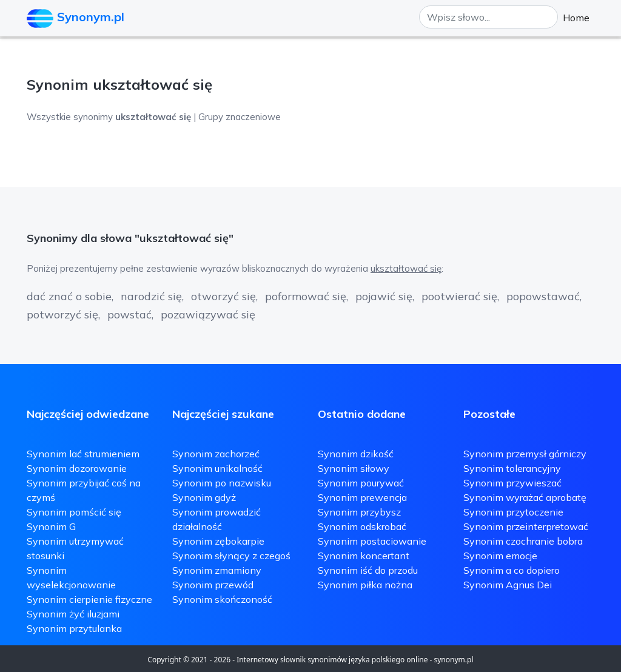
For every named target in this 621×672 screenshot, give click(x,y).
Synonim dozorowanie (77, 468)
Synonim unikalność (217, 468)
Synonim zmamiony (217, 570)
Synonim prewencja (362, 497)
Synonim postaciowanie (372, 541)
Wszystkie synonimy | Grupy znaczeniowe (154, 117)
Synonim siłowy (354, 468)
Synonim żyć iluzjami (73, 614)
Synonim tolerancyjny (512, 468)
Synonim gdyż (204, 497)
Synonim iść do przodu (368, 570)
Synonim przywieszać (512, 483)
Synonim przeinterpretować (526, 526)
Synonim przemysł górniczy (525, 454)
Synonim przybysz (359, 512)
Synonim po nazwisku (222, 483)
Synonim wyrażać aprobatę (525, 497)
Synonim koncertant (364, 556)
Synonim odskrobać (362, 526)
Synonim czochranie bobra (523, 541)
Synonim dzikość (356, 454)
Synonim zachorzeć (216, 454)
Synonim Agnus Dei (508, 585)
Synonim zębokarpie (218, 541)
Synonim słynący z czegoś (231, 556)
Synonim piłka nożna (365, 585)
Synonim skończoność (222, 599)
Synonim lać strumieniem (83, 454)
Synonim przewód (213, 585)
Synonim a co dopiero (512, 570)
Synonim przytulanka (74, 628)
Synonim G (51, 526)
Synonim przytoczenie (513, 512)
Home (576, 18)
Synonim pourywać (361, 483)
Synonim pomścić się (74, 512)
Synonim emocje (500, 556)
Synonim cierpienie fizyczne (89, 599)
